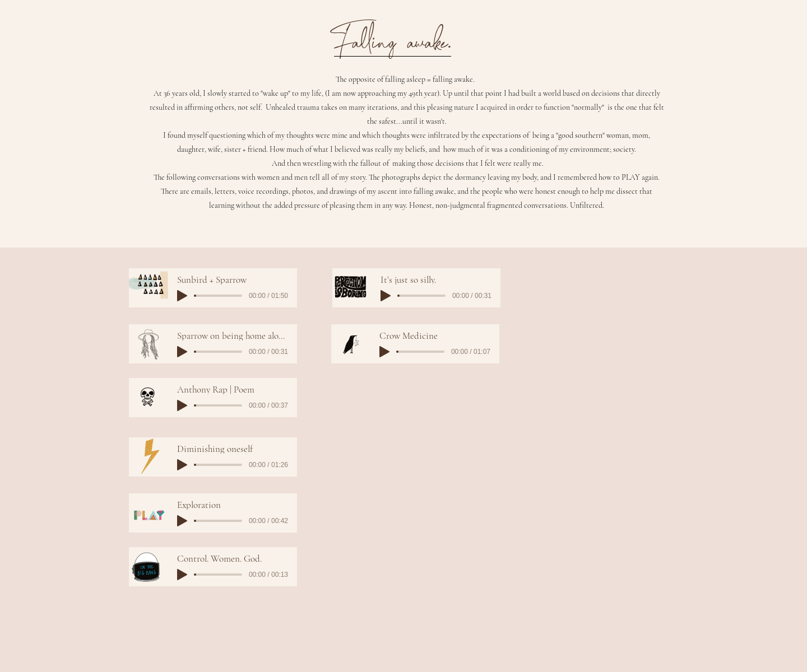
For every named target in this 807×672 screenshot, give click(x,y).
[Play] (182, 296)
